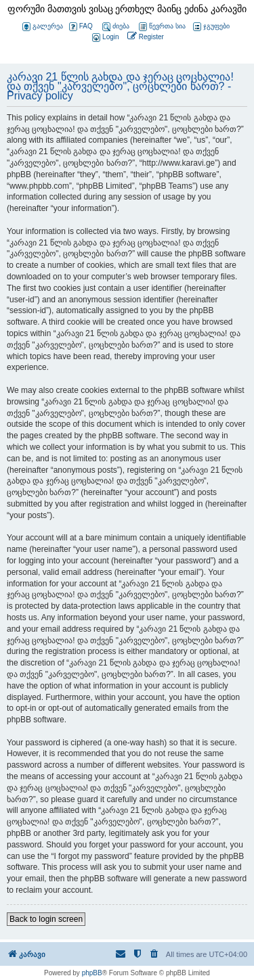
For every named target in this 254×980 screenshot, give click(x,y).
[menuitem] (104, 38)
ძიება (116, 27)
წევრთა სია (162, 27)
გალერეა (43, 27)
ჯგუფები (211, 27)
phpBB (92, 973)
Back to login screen (46, 919)
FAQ (81, 27)
